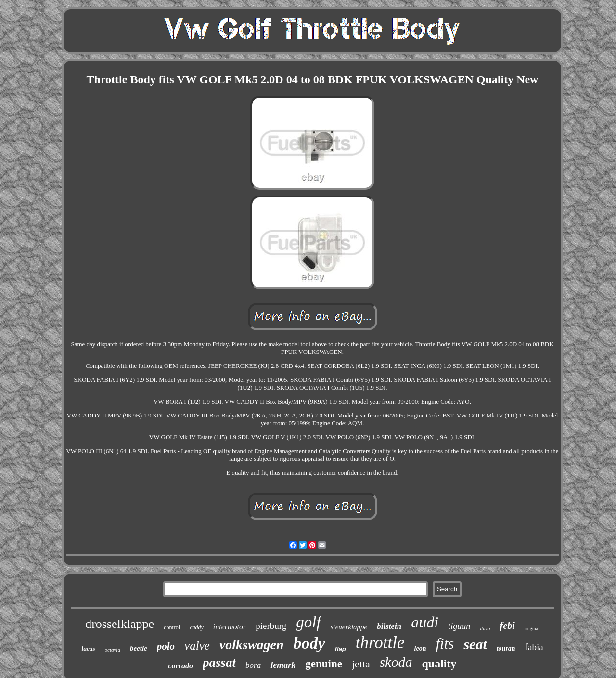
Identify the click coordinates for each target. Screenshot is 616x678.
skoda (396, 662)
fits (445, 644)
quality (439, 664)
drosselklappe (120, 624)
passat (219, 663)
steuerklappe (349, 627)
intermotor (230, 627)
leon (420, 648)
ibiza (485, 628)
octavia (113, 650)
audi (425, 622)
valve (197, 645)
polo (166, 646)
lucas (88, 648)
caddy (197, 627)
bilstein (389, 626)
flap (340, 649)
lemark (283, 665)
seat (475, 644)
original (532, 629)
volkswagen (252, 645)
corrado (181, 666)
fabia (534, 647)
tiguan (459, 626)
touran (506, 648)
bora (253, 665)
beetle (139, 648)
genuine (324, 664)
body (309, 643)
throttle (380, 643)
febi (507, 626)
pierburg (271, 626)
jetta (361, 664)
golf (308, 622)
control (172, 627)
